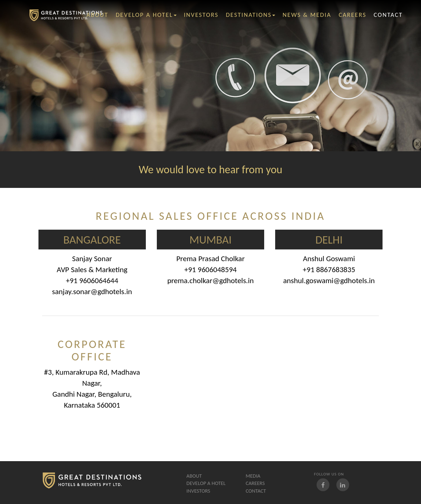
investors (201, 15)
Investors (198, 491)
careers (352, 15)
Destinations (250, 15)
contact (388, 15)
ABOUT (97, 15)
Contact (256, 491)
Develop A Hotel (146, 15)
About (194, 476)
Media (253, 476)
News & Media (307, 15)
